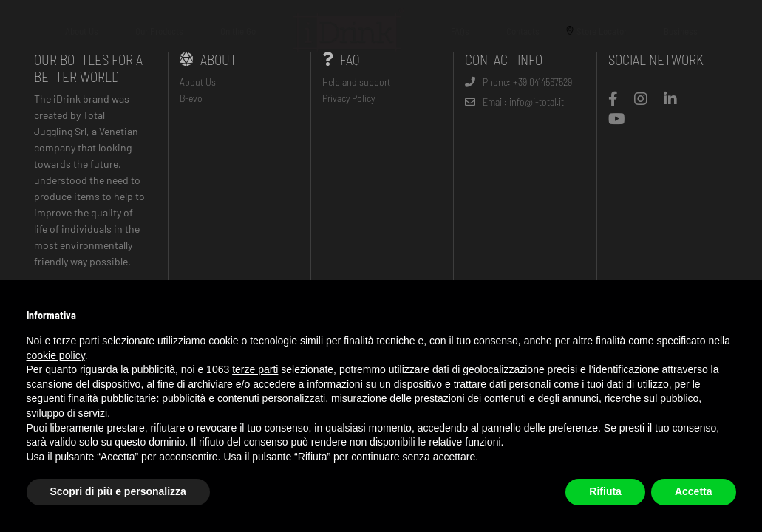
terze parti (255, 369)
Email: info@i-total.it (514, 102)
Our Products (159, 31)
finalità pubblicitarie (112, 398)
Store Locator (602, 31)
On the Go (238, 31)
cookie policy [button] (56, 355)
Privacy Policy (348, 98)
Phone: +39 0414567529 (518, 82)
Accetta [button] (694, 491)
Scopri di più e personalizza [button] (118, 491)
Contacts (523, 31)
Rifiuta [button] (605, 491)
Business (681, 31)
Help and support (356, 82)
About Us (82, 31)
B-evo (191, 98)
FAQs (460, 31)
